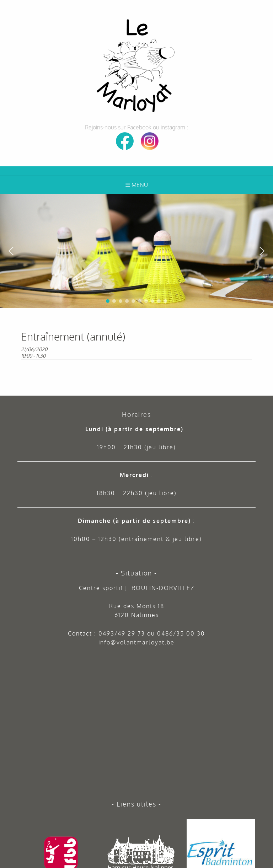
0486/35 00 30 (181, 633)
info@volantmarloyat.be (136, 642)
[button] (265, 202)
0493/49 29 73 (122, 633)
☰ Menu (136, 185)
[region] (136, 251)
